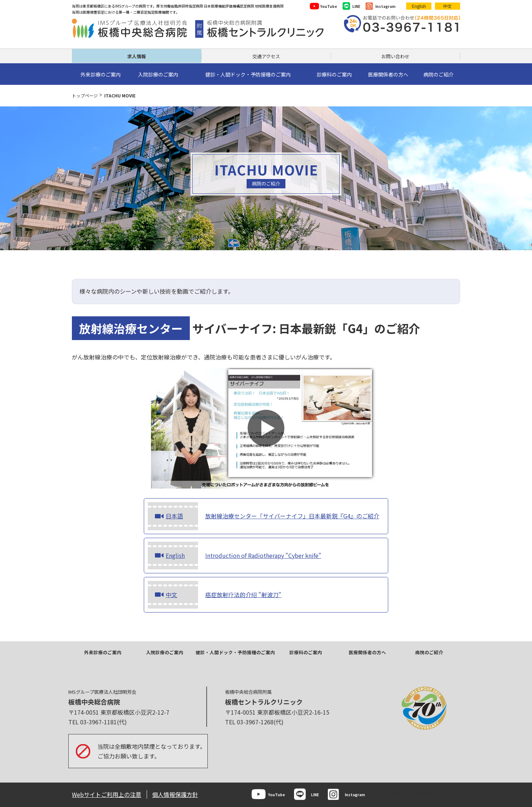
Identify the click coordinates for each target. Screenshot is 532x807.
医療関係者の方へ (367, 652)
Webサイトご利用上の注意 (107, 794)
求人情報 (137, 56)
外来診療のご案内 (103, 652)
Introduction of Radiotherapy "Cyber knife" (235, 556)
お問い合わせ (395, 56)
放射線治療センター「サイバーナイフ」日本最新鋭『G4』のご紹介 (263, 516)
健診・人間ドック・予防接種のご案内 (235, 652)
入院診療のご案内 (165, 652)
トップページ (85, 95)
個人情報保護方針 (175, 794)
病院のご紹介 (429, 652)
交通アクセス (266, 56)
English (419, 6)
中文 (448, 6)
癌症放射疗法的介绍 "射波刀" (215, 595)
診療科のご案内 (306, 652)
